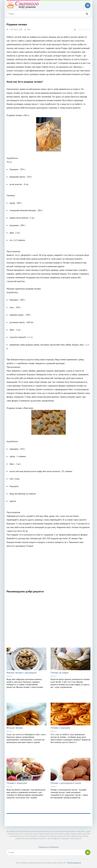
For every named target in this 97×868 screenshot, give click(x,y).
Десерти (10, 676)
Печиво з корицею (60, 728)
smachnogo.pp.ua (74, 863)
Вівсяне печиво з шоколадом (22, 673)
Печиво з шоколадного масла (66, 783)
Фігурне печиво (15, 728)
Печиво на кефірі (59, 673)
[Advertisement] (49, 567)
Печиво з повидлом (17, 783)
